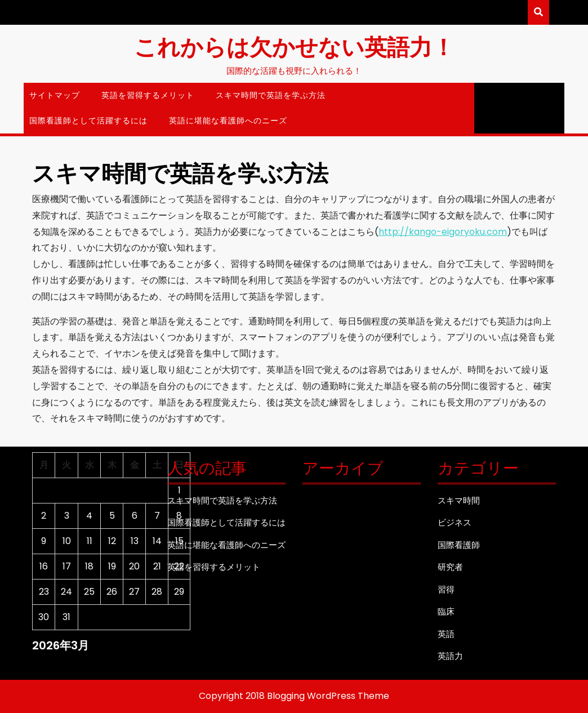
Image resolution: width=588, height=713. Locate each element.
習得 (446, 589)
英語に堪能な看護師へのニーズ (228, 121)
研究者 (450, 567)
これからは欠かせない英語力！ (294, 46)
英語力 (450, 656)
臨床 (446, 611)
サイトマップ (55, 95)
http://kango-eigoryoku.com (443, 232)
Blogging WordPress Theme (328, 696)
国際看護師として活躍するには (88, 121)
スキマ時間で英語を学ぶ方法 (271, 95)
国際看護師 (459, 545)
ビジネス (455, 522)
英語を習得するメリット (148, 95)
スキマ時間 (459, 500)
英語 (446, 634)
